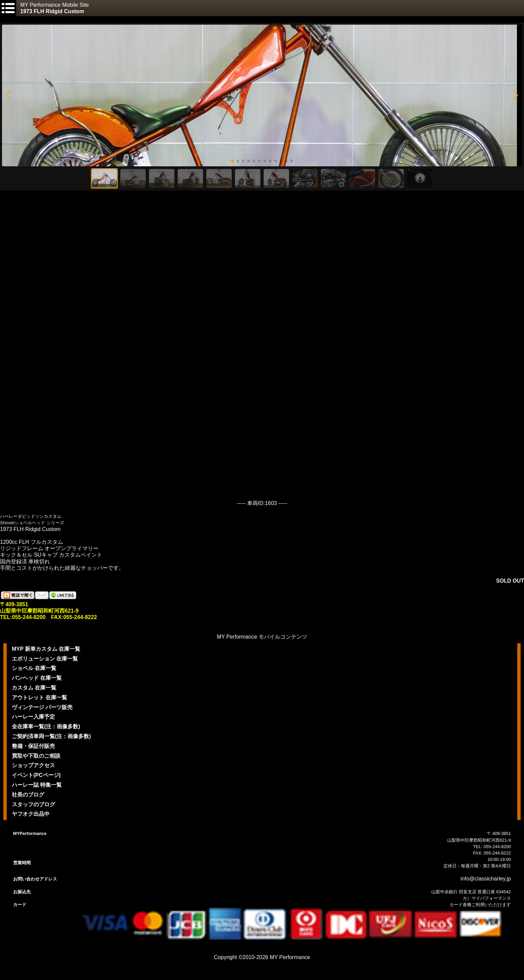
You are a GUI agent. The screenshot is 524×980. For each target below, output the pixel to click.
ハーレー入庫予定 (33, 717)
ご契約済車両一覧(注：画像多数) (51, 736)
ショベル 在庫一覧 (34, 668)
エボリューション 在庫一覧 (45, 659)
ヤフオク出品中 (31, 814)
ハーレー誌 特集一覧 (37, 785)
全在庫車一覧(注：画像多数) (46, 726)
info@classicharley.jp (486, 879)
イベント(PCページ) (36, 775)
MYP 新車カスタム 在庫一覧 (46, 649)
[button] (8, 95)
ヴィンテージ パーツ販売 (42, 707)
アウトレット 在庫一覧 (39, 697)
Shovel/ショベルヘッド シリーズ (32, 523)
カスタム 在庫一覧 (34, 688)
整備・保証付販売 (33, 746)
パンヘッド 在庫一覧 (37, 678)
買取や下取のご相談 (36, 756)
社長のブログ (28, 795)
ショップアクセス (33, 765)
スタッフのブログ (33, 804)
